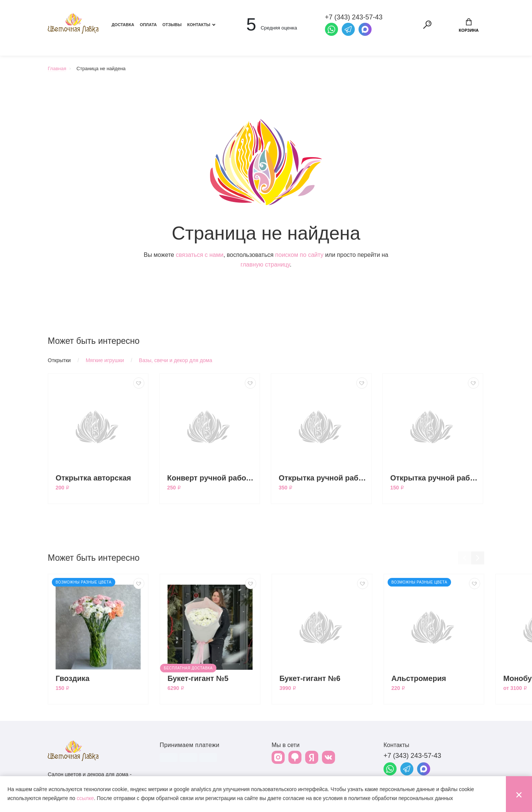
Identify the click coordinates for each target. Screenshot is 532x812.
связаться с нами (200, 255)
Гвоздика (73, 678)
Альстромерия (419, 678)
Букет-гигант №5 (198, 678)
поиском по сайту (299, 255)
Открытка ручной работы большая (323, 478)
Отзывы (172, 25)
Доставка (123, 25)
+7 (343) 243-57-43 (412, 756)
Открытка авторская (93, 478)
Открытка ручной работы (435, 478)
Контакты (199, 25)
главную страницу (265, 265)
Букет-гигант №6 (310, 678)
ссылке (85, 798)
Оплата (148, 25)
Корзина (469, 25)
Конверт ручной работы (212, 478)
